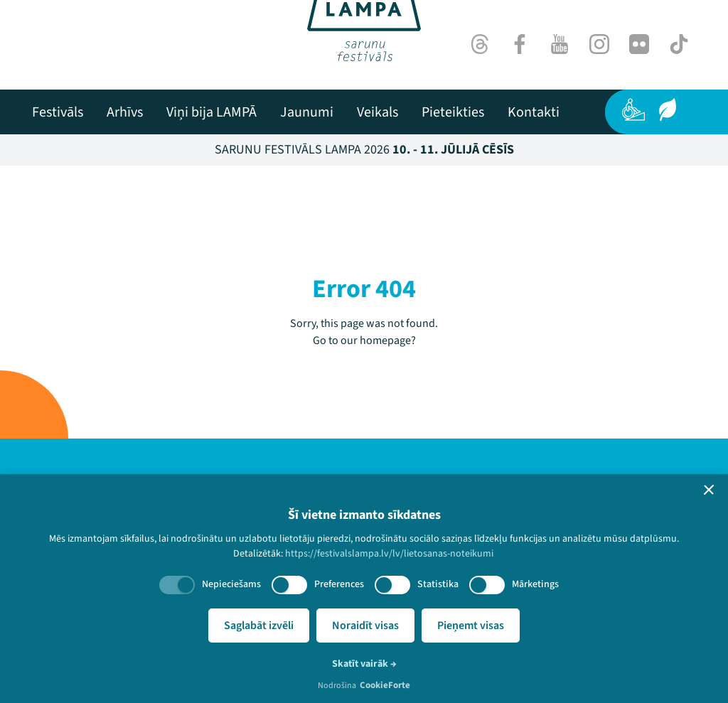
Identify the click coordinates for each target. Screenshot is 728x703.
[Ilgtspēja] (668, 109)
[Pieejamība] (633, 109)
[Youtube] (560, 44)
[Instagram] (599, 44)
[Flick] (639, 44)
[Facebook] (520, 44)
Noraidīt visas (365, 626)
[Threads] (480, 44)
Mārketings (535, 584)
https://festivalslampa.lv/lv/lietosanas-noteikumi (389, 554)
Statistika (438, 584)
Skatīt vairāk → (364, 664)
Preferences (339, 584)
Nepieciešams (231, 584)
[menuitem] (58, 112)
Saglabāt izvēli (259, 626)
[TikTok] (679, 44)
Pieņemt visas (471, 626)
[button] (709, 490)
